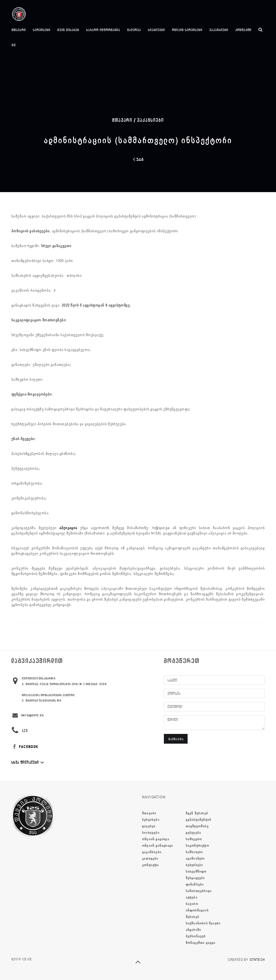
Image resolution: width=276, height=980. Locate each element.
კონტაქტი (243, 30)
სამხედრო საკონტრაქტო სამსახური (197, 846)
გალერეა (134, 30)
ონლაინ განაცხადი (158, 846)
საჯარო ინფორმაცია (103, 30)
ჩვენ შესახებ (68, 30)
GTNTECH (257, 960)
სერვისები (42, 30)
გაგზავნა (176, 739)
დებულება (194, 833)
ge (14, 45)
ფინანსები (195, 884)
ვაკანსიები (219, 30)
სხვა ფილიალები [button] (28, 762)
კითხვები (150, 859)
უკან (138, 160)
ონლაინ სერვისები (187, 30)
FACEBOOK (25, 747)
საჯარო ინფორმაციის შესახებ (197, 910)
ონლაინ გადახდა (156, 839)
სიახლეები (156, 30)
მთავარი (19, 30)
